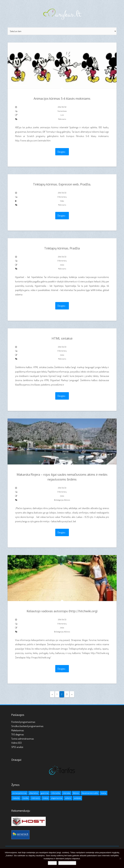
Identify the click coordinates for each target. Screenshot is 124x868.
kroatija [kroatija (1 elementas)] (103, 793)
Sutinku (52, 863)
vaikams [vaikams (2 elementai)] (68, 798)
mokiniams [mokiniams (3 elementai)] (36, 798)
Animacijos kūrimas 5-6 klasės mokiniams (62, 98)
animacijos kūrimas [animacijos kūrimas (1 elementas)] (20, 793)
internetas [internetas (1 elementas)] (66, 793)
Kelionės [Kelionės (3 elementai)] (76, 793)
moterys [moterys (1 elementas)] (45, 798)
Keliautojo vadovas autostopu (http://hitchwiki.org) (62, 611)
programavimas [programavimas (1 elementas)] (57, 798)
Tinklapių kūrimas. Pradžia (62, 248)
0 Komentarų (62, 197)
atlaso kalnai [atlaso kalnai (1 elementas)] (34, 793)
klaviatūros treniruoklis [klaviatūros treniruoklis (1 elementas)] (90, 793)
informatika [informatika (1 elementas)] (56, 793)
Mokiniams (62, 119)
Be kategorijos (59, 500)
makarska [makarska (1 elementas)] (16, 798)
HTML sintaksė (62, 338)
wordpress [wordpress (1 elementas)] (77, 798)
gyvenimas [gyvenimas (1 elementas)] (45, 793)
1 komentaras (62, 111)
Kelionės (67, 500)
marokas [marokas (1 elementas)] (25, 798)
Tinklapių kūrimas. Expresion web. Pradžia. (62, 184)
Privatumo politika (67, 863)
